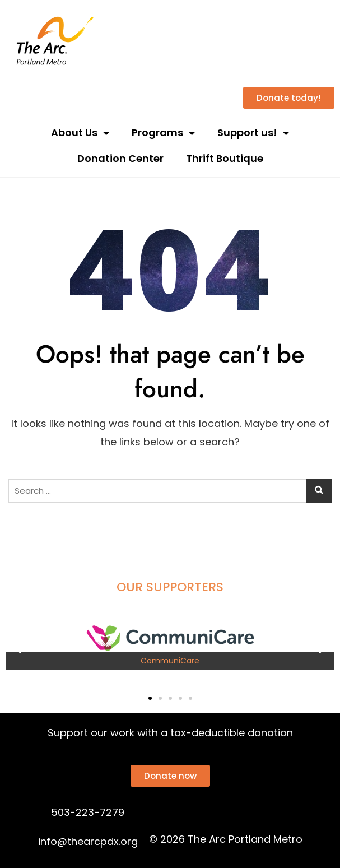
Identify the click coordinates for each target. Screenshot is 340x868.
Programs (163, 133)
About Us (80, 133)
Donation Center (120, 158)
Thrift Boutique (225, 158)
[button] (18, 647)
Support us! (253, 133)
